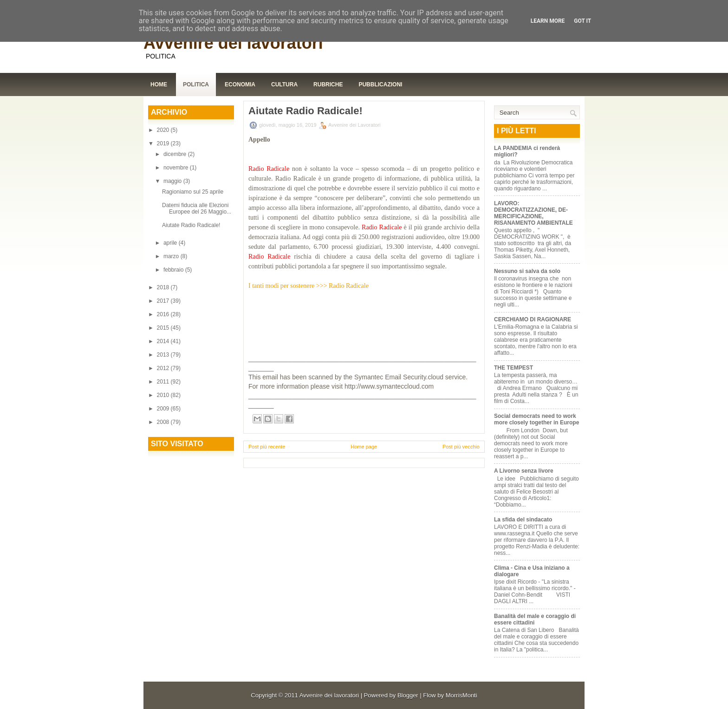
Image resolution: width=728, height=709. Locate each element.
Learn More (548, 21)
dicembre (176, 154)
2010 (164, 395)
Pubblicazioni (380, 85)
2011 (164, 382)
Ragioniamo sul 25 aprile (193, 192)
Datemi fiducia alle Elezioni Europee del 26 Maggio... (197, 208)
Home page (364, 447)
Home (159, 85)
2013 (164, 355)
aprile (171, 243)
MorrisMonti (461, 695)
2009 (164, 409)
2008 (164, 422)
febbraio (174, 270)
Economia (240, 85)
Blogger (408, 695)
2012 (164, 368)
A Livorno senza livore (524, 471)
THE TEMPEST (513, 368)
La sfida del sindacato (523, 520)
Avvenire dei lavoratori (233, 43)
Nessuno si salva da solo (527, 271)
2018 (164, 287)
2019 (164, 143)
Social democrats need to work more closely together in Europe (536, 419)
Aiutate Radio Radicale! (191, 225)
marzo (172, 256)
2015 (164, 328)
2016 (164, 314)
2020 (164, 130)
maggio (173, 181)
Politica (196, 85)
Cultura (284, 85)
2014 (164, 341)
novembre (177, 168)
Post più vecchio (461, 447)
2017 (164, 301)
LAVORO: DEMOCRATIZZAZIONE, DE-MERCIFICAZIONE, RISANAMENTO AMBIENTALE (533, 213)
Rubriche (328, 85)
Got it (582, 21)
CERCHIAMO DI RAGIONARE (533, 319)
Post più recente (267, 447)
